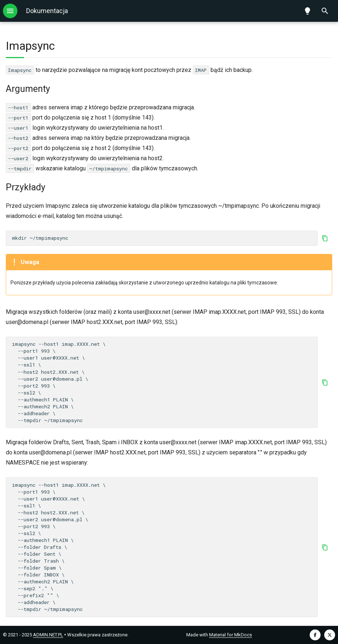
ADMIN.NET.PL (48, 635)
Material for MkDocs (231, 635)
